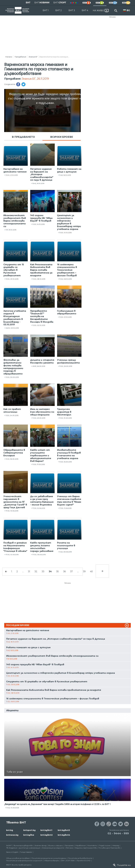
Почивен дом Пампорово (109, 848)
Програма (69, 845)
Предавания (20, 57)
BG (128, 10)
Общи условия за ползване (18, 858)
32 (36, 571)
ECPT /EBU (71, 861)
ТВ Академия (12, 848)
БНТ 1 (46, 10)
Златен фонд (41, 845)
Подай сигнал (105, 845)
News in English (12, 852)
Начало (9, 57)
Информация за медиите (53, 848)
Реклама (112, 17)
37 (71, 571)
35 (57, 571)
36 (64, 571)
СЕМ (62, 861)
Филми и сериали (56, 845)
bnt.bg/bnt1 (46, 830)
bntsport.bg (29, 830)
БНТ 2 (59, 10)
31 (29, 571)
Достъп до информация (30, 848)
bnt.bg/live (29, 835)
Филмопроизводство (23, 845)
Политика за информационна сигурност (24, 861)
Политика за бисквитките (80, 858)
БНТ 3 (72, 10)
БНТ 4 (85, 10)
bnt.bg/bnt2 (47, 835)
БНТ (28, 3)
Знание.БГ (33, 57)
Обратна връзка (51, 861)
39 (84, 571)
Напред (116, 845)
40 (91, 571)
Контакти (92, 845)
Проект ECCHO (84, 861)
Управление (80, 845)
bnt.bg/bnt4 (64, 835)
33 (43, 571)
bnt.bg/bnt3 (64, 830)
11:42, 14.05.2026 (13, 808)
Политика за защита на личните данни (49, 858)
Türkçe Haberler (26, 852)
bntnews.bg (12, 835)
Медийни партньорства (86, 848)
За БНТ (9, 845)
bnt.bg (10, 830)
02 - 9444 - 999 (118, 833)
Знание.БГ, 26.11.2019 (35, 79)
